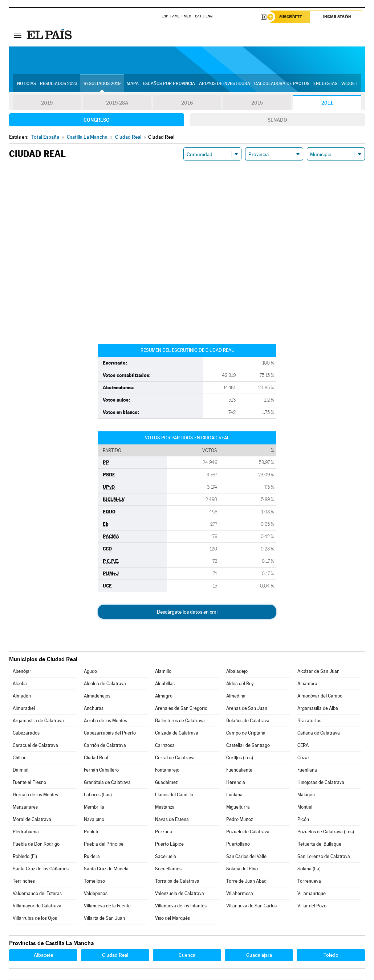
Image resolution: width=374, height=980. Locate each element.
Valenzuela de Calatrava (180, 894)
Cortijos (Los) (240, 758)
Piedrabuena (26, 832)
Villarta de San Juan (104, 918)
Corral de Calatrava (175, 758)
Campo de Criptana (246, 733)
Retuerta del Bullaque (319, 844)
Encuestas (325, 84)
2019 (47, 103)
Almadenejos (97, 696)
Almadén (22, 696)
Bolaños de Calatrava (248, 721)
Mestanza (165, 807)
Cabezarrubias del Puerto (110, 733)
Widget (349, 84)
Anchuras (94, 709)
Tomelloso (94, 881)
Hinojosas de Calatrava (321, 783)
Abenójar (22, 672)
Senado (277, 120)
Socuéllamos (168, 869)
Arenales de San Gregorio (181, 709)
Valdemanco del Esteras (37, 894)
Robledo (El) (25, 857)
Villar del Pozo (312, 906)
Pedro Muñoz (240, 820)
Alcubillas (165, 684)
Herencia (236, 783)
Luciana (234, 795)
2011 (327, 103)
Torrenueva (309, 881)
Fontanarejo (167, 770)
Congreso (97, 120)
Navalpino (94, 820)
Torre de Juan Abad (246, 881)
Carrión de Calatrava (105, 746)
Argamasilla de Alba (318, 709)
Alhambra (307, 684)
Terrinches (24, 881)
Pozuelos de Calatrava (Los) (326, 832)
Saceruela (166, 857)
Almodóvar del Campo (320, 696)
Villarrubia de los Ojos (35, 918)
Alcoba (20, 684)
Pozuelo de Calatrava (248, 832)
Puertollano (238, 844)
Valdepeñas (96, 894)
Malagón (306, 795)
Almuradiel (24, 709)
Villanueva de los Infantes (181, 906)
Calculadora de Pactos (282, 84)
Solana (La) (309, 869)
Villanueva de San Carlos (251, 906)
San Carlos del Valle (246, 857)
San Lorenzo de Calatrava (324, 857)
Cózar (303, 758)
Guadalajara (259, 955)
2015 (257, 103)
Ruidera (92, 857)
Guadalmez (166, 783)
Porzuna (164, 832)
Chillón (20, 758)
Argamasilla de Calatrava (38, 721)
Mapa (133, 84)
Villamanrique (312, 894)
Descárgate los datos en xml (187, 612)
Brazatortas (309, 721)
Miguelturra (238, 807)
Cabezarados (26, 733)
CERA (303, 746)
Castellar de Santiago (248, 746)
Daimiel (21, 770)
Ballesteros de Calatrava (180, 721)
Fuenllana (307, 770)
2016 (187, 103)
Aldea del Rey (240, 684)
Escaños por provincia (169, 84)
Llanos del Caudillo (174, 795)
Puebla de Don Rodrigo (36, 844)
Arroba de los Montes (105, 721)
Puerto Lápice (169, 844)
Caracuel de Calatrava (35, 746)
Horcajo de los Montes (35, 795)
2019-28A (117, 103)
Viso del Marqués (172, 918)
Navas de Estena (172, 820)
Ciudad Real (96, 758)
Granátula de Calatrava (107, 783)
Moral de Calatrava (32, 820)
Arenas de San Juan (247, 709)
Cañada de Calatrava (319, 733)
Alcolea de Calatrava (105, 684)
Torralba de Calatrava (177, 881)
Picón (303, 820)
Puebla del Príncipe (104, 844)
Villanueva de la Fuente (107, 906)
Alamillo (163, 672)
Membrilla (94, 807)
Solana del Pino (242, 869)
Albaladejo (237, 672)
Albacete (43, 955)
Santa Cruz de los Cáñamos (41, 869)
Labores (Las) (98, 795)
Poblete (92, 832)
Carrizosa (165, 746)
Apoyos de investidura (225, 84)
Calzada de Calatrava (177, 733)
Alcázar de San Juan (318, 672)
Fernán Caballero (101, 770)
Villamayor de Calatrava (37, 906)
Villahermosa (240, 894)
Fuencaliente (239, 770)
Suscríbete (291, 17)
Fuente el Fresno (29, 783)
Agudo (90, 672)
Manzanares (25, 807)
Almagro (164, 696)
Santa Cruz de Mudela (106, 869)
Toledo (331, 955)
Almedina (236, 696)
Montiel (305, 807)
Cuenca (187, 955)
